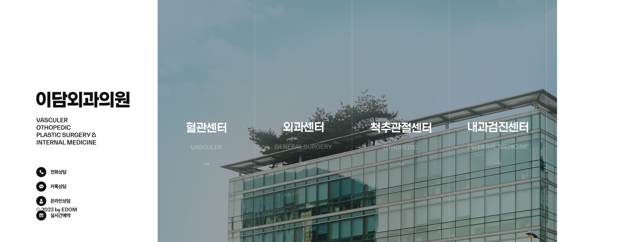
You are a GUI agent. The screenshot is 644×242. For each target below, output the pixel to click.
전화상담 (58, 172)
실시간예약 (60, 215)
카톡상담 (58, 186)
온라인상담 (60, 201)
